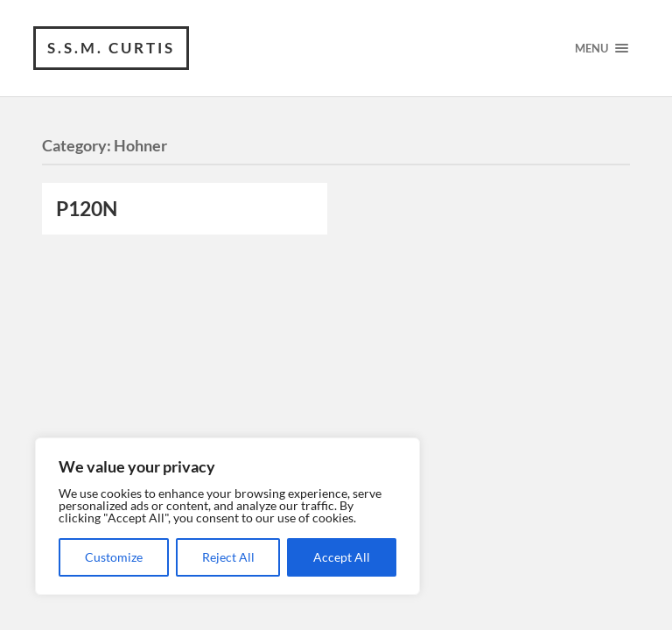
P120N (87, 209)
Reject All (228, 557)
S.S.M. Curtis (111, 48)
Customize (114, 557)
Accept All (342, 557)
